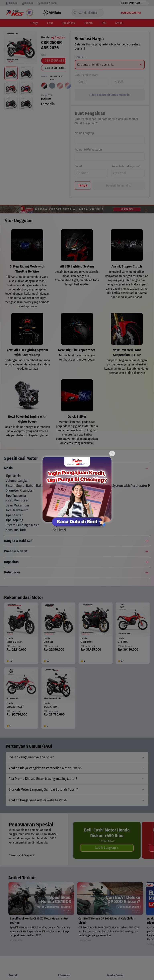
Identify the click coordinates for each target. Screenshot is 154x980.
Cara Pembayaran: (86, 75)
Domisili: (80, 57)
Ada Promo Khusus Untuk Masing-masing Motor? (43, 779)
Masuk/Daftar (131, 13)
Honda (45, 37)
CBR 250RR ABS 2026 (58, 61)
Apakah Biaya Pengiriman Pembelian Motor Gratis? (45, 768)
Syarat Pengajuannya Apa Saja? (31, 757)
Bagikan (58, 37)
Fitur (50, 23)
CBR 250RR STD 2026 (58, 68)
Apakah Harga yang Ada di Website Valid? (38, 800)
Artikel (119, 23)
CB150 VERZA (15, 642)
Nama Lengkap (84, 133)
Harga (34, 23)
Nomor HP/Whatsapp (88, 150)
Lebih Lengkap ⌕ (107, 848)
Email (78, 166)
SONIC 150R (51, 707)
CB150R (48, 642)
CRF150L (123, 642)
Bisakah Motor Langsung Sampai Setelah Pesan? (43, 790)
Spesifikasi (69, 23)
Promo (89, 23)
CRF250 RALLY (15, 707)
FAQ (104, 23)
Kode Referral (120, 166)
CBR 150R (87, 642)
